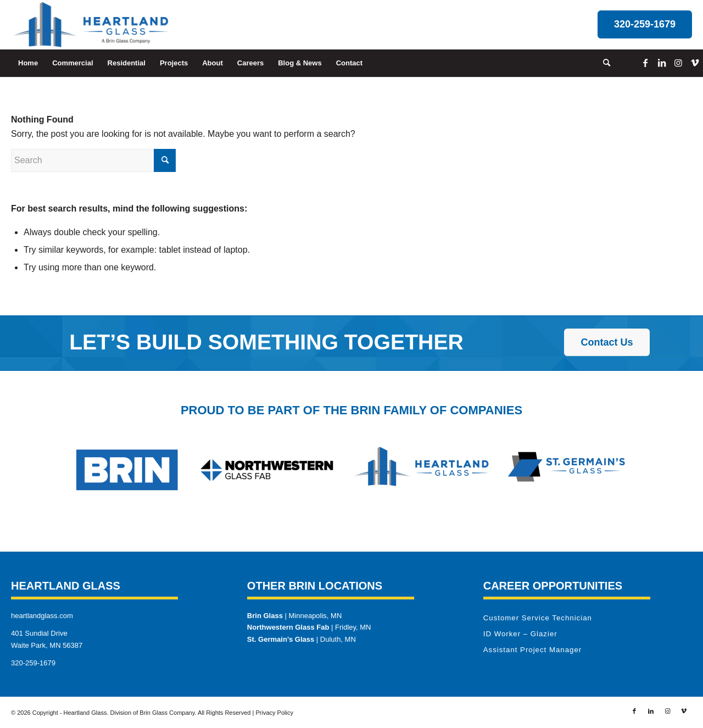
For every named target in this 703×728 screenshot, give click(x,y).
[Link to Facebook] (645, 63)
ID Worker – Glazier (520, 634)
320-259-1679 (33, 663)
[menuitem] (28, 63)
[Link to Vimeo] (695, 63)
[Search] (603, 63)
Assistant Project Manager (532, 650)
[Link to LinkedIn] (662, 63)
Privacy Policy (274, 713)
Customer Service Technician (538, 618)
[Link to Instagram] (678, 63)
